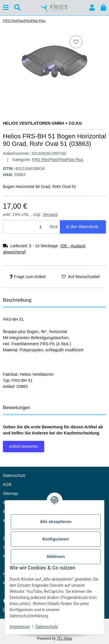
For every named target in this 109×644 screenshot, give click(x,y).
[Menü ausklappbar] (6, 8)
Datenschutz (47, 627)
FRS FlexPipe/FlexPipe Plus (58, 160)
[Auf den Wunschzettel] (76, 42)
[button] (92, 8)
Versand (50, 214)
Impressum (20, 627)
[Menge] (25, 227)
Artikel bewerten (24, 446)
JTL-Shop (64, 638)
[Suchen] (17, 8)
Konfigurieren (56, 539)
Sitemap (10, 493)
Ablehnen (56, 557)
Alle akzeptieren (56, 522)
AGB (7, 484)
